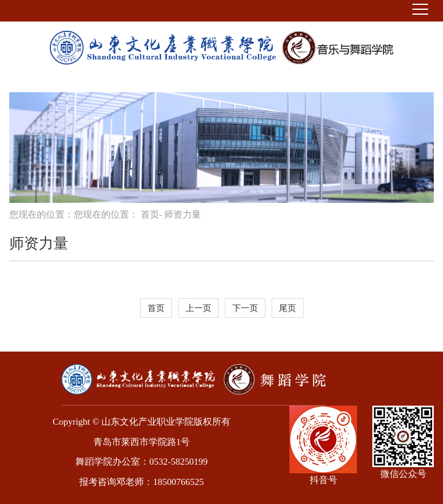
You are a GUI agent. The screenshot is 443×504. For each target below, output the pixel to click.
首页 (150, 215)
